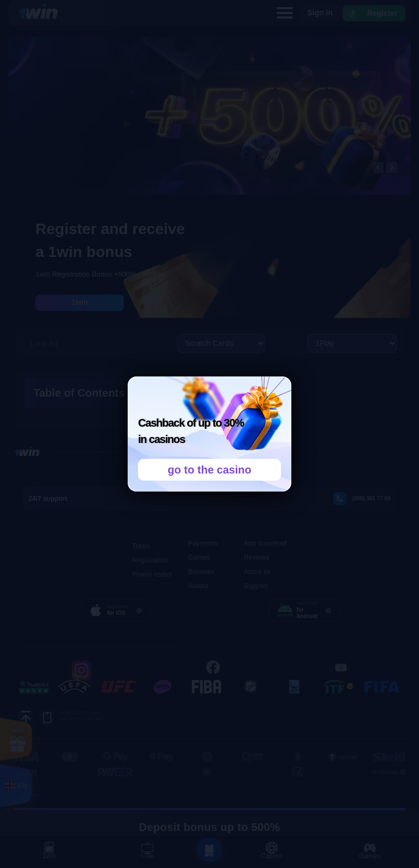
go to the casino (209, 470)
